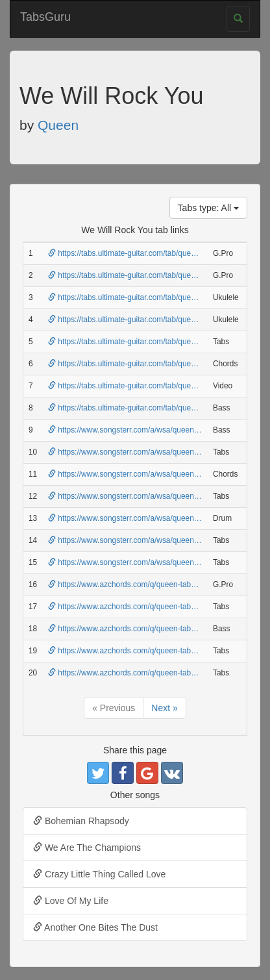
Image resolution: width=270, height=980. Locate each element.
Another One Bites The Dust (95, 927)
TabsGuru (45, 17)
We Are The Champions (87, 848)
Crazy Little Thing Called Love (99, 874)
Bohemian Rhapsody (81, 821)
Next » (164, 708)
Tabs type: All (208, 208)
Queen (58, 125)
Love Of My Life (71, 901)
